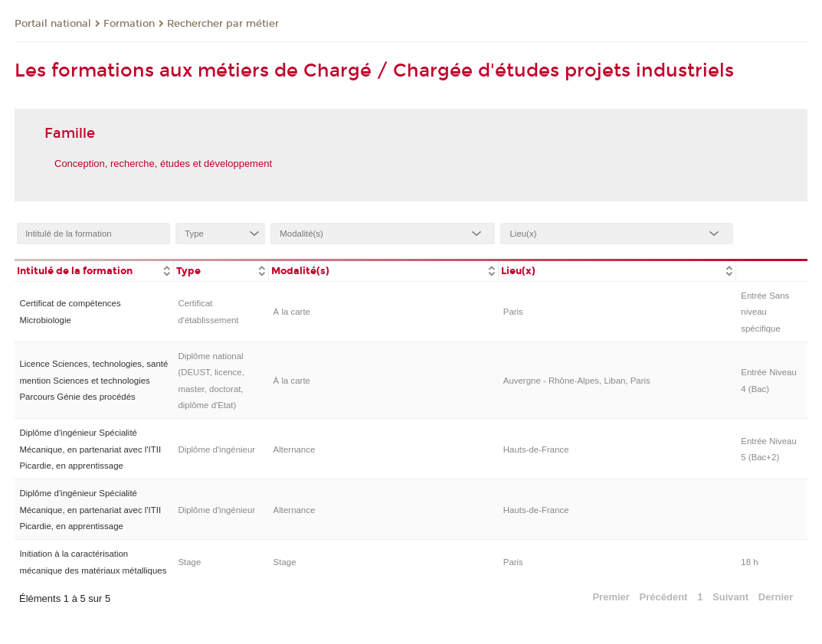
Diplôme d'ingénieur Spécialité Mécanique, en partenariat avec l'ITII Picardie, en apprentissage (90, 449)
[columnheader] (94, 270)
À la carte (292, 312)
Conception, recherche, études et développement (163, 163)
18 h (749, 562)
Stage (189, 562)
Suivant (730, 597)
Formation (129, 24)
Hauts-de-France (536, 449)
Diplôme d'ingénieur (216, 449)
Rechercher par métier (223, 24)
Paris (513, 312)
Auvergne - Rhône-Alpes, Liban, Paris (577, 381)
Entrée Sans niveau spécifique (765, 312)
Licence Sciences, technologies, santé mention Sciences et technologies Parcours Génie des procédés (93, 380)
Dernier (776, 597)
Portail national (53, 24)
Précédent (664, 597)
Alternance (295, 449)
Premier (611, 597)
